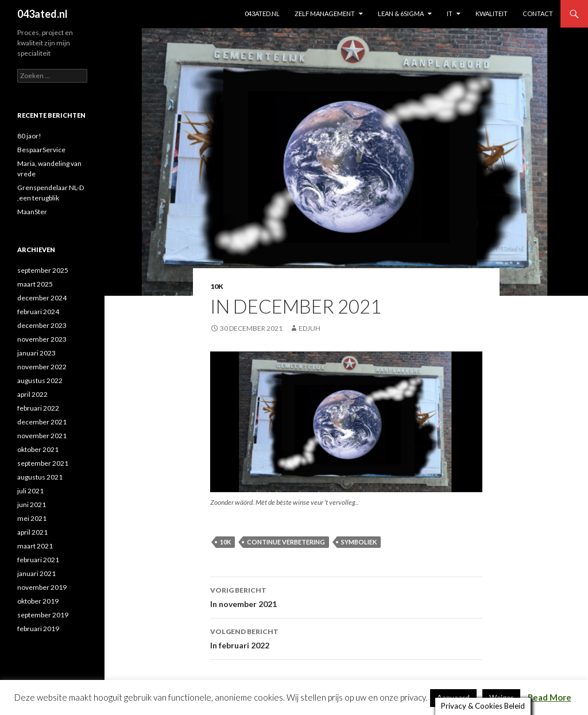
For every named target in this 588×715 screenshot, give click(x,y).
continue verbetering (286, 542)
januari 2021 (36, 573)
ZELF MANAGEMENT (325, 13)
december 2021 (42, 422)
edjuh (310, 328)
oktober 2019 (38, 601)
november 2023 (42, 339)
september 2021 (43, 463)
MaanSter (32, 212)
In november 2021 (346, 596)
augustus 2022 (40, 380)
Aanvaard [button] (453, 696)
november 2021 (42, 436)
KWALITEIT (492, 13)
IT (450, 13)
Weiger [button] (501, 696)
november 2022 (42, 367)
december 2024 (42, 298)
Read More (550, 695)
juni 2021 (32, 505)
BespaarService (41, 150)
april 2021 (32, 532)
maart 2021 (35, 546)
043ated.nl (42, 14)
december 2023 (42, 325)
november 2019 (42, 587)
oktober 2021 (38, 449)
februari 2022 (38, 408)
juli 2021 (30, 491)
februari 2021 (38, 560)
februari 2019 (38, 629)
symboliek (359, 542)
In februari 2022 (346, 637)
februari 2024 (38, 312)
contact (538, 13)
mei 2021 (32, 518)
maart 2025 (35, 284)
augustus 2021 (40, 477)
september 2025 (43, 270)
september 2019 (43, 615)
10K (217, 286)
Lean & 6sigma (401, 13)
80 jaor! (29, 136)
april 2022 (32, 394)
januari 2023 (36, 353)
